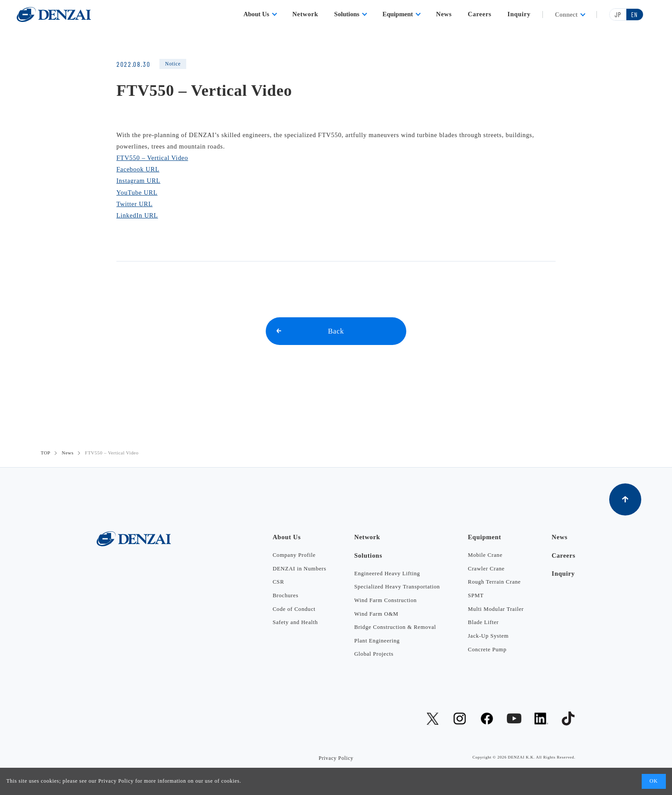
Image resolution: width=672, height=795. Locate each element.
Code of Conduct (294, 609)
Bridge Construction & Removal (395, 627)
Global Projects (374, 654)
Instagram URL (138, 181)
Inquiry (519, 14)
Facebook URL (138, 169)
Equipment (398, 14)
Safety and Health (295, 622)
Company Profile (294, 555)
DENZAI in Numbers (300, 569)
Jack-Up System (488, 636)
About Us (256, 14)
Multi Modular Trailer (496, 609)
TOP (46, 453)
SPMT (476, 595)
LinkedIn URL (137, 215)
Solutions (347, 14)
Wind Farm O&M (376, 614)
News (444, 14)
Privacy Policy (116, 781)
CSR (278, 582)
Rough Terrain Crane (494, 582)
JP (618, 15)
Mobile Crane (485, 555)
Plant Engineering (377, 641)
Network (305, 14)
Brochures (286, 595)
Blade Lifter (483, 622)
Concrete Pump (487, 650)
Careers (480, 14)
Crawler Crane (486, 569)
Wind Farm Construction (385, 600)
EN (634, 15)
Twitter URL (134, 204)
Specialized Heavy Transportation (397, 587)
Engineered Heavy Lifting (387, 574)
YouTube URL (137, 192)
